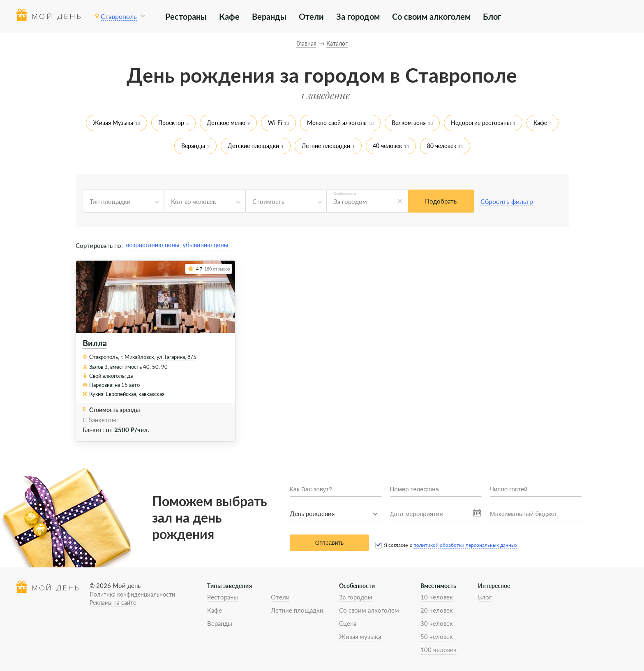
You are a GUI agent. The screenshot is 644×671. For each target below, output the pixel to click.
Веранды (269, 16)
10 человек (437, 597)
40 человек (387, 146)
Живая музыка (360, 636)
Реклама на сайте (113, 603)
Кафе (229, 16)
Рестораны (186, 16)
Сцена (348, 623)
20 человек (437, 610)
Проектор (171, 123)
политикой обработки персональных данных (465, 545)
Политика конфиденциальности (132, 594)
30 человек (437, 623)
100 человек (439, 650)
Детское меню (226, 123)
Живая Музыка (113, 123)
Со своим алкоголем (431, 16)
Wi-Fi (275, 123)
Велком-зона (409, 123)
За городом (358, 16)
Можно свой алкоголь (337, 123)
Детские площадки (253, 146)
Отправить (329, 543)
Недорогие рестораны (481, 123)
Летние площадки (326, 146)
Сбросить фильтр (507, 201)
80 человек (442, 146)
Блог (492, 16)
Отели (311, 16)
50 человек (437, 636)
